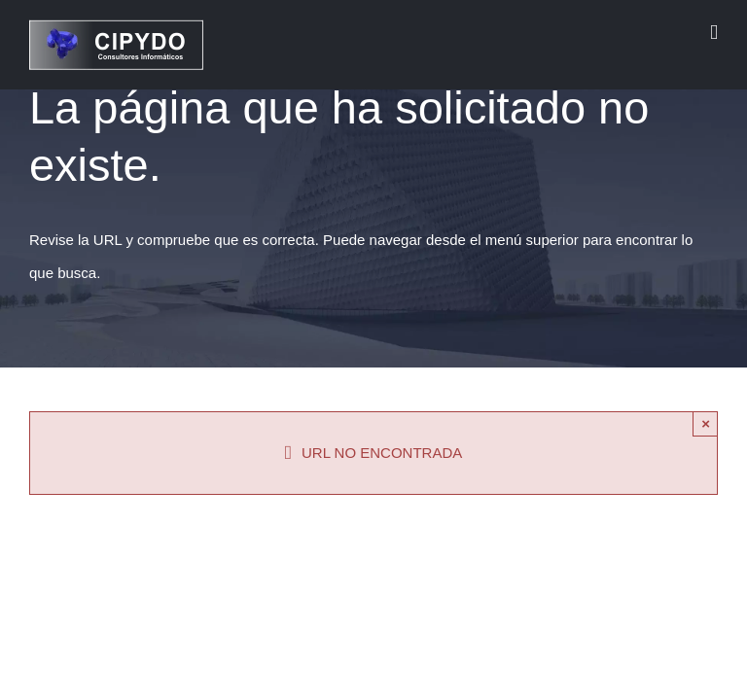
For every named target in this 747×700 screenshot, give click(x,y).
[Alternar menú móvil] (714, 33)
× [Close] (706, 423)
